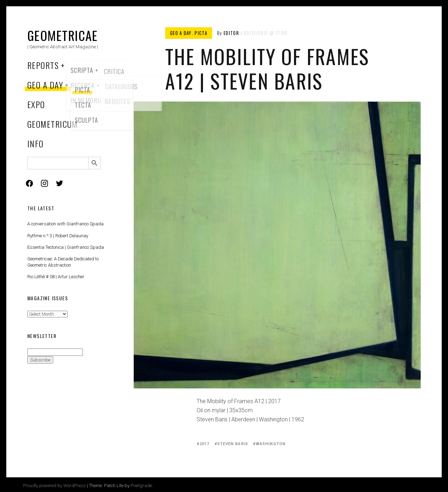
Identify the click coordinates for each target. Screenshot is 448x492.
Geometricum (53, 124)
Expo (36, 104)
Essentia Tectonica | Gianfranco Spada (66, 247)
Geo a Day (45, 85)
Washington (271, 444)
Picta (201, 33)
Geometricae (63, 35)
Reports (43, 65)
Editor (231, 33)
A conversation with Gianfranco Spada (65, 224)
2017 (204, 444)
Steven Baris (233, 444)
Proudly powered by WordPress (54, 486)
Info (36, 143)
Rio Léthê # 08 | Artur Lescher (56, 277)
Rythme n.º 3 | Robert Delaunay (58, 236)
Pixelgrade (141, 486)
